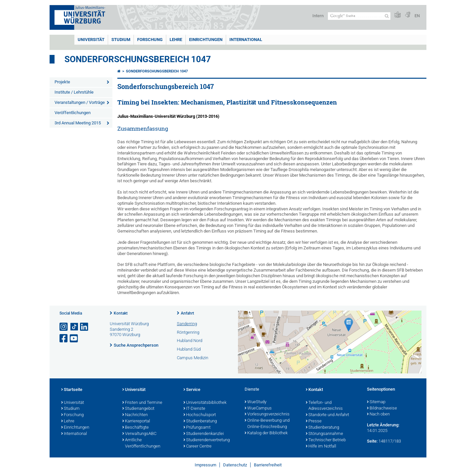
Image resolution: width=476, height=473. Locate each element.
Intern (318, 16)
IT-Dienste (194, 409)
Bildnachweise (382, 408)
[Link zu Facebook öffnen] (64, 339)
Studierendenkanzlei (204, 434)
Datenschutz (235, 465)
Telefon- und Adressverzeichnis (324, 406)
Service (192, 390)
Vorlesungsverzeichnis (267, 414)
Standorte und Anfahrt (327, 415)
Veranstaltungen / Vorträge (80, 102)
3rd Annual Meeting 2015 (78, 123)
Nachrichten (135, 415)
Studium (121, 40)
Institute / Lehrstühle (74, 92)
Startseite (72, 390)
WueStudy (256, 402)
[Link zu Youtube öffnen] (74, 339)
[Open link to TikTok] (74, 327)
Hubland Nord (190, 341)
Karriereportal (136, 421)
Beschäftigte (136, 428)
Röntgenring (188, 332)
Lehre (176, 40)
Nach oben (378, 414)
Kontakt (121, 313)
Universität (91, 40)
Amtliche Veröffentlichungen (141, 443)
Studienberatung (200, 421)
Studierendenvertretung (207, 440)
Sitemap (376, 402)
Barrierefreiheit (268, 465)
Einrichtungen (206, 40)
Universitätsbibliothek (205, 403)
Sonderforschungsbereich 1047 (138, 59)
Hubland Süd (189, 349)
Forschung (150, 40)
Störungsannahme (324, 434)
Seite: (372, 441)
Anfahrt (187, 313)
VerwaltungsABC (139, 434)
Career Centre (198, 447)
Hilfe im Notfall (321, 447)
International (246, 40)
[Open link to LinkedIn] (85, 327)
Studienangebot (138, 409)
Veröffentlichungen (73, 113)
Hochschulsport (200, 415)
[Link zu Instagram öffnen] (64, 327)
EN (417, 16)
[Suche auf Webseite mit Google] (359, 16)
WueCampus (258, 408)
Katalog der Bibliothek (266, 433)
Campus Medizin (193, 358)
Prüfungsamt (197, 428)
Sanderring (187, 324)
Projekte (62, 82)
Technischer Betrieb (326, 440)
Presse (314, 421)
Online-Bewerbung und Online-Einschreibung (267, 424)
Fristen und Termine (142, 403)
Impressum (205, 465)
